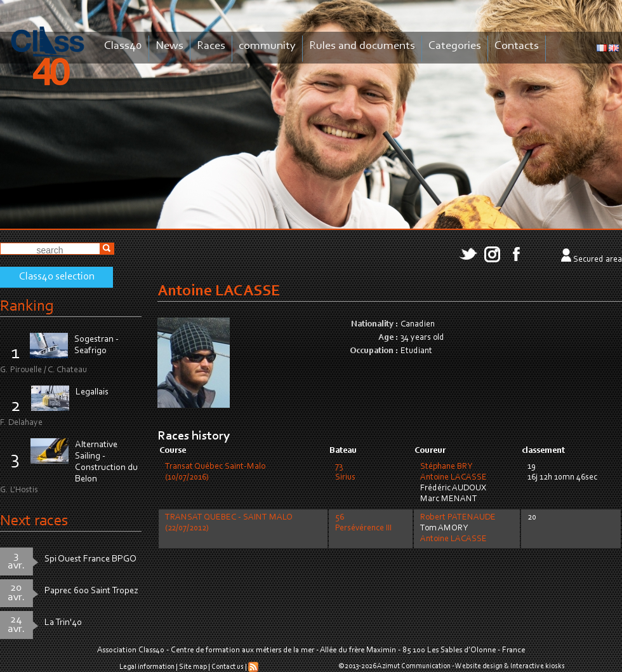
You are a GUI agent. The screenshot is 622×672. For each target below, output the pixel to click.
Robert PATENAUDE (458, 518)
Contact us (228, 667)
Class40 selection (57, 277)
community (267, 46)
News (169, 46)
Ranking (27, 306)
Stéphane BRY (446, 467)
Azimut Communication (414, 666)
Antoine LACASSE (453, 478)
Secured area (598, 260)
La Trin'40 (63, 623)
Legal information (147, 667)
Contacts (517, 46)
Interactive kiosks (538, 666)
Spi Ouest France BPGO (90, 559)
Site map (193, 667)
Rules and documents (362, 46)
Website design (479, 666)
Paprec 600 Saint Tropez (91, 591)
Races (211, 46)
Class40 (123, 46)
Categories (455, 46)
